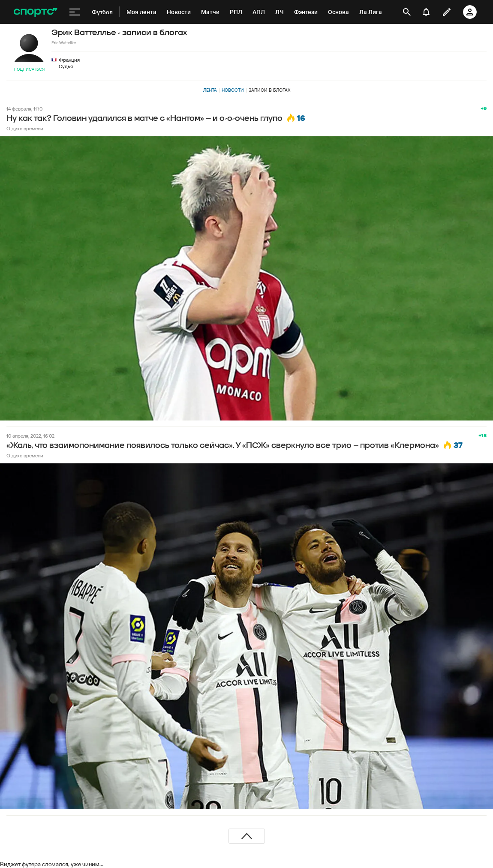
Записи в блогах (269, 90)
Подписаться (29, 69)
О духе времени (25, 128)
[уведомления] (426, 12)
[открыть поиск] (407, 12)
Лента (210, 90)
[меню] (75, 12)
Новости (233, 90)
